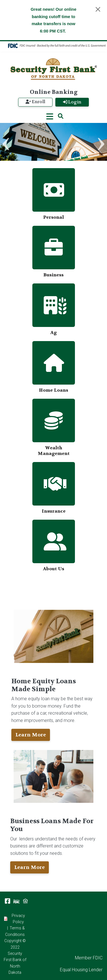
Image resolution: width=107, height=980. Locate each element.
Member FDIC (89, 958)
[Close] (98, 9)
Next (101, 144)
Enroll (35, 102)
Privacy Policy (18, 919)
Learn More (31, 735)
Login (72, 102)
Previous (6, 144)
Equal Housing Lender (81, 970)
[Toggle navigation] (50, 117)
